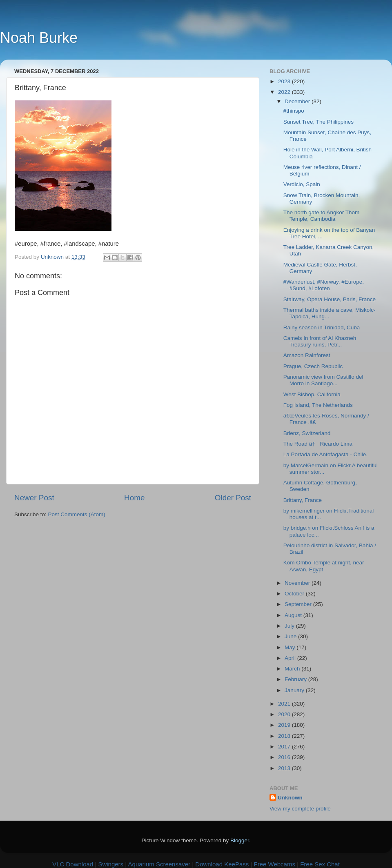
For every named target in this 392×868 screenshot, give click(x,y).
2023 (285, 81)
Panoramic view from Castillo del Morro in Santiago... (323, 380)
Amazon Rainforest (307, 355)
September (299, 604)
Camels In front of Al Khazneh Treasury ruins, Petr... (320, 341)
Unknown (290, 798)
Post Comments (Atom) (77, 514)
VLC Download (73, 864)
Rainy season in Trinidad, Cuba (322, 327)
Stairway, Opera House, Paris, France (330, 299)
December (298, 101)
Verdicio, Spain (302, 184)
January (295, 690)
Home (134, 498)
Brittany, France (303, 500)
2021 (285, 704)
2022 (285, 92)
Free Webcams (275, 864)
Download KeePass (222, 864)
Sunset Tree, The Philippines (318, 122)
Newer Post (34, 498)
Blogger (240, 840)
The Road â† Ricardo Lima (318, 444)
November (298, 583)
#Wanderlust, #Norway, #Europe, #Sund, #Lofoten (324, 285)
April (291, 658)
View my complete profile (300, 809)
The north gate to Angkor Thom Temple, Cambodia (322, 216)
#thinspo (294, 111)
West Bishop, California (312, 394)
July (290, 626)
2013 (285, 768)
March (293, 669)
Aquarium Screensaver (159, 864)
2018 (285, 736)
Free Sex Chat (320, 864)
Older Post (233, 498)
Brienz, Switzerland (307, 433)
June (291, 636)
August (294, 615)
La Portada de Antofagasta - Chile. (325, 454)
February (296, 679)
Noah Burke (39, 38)
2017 (285, 747)
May (291, 647)
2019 (285, 725)
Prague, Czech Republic (313, 366)
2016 (285, 757)
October (295, 594)
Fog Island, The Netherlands (318, 405)
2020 (285, 714)
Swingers (111, 864)
